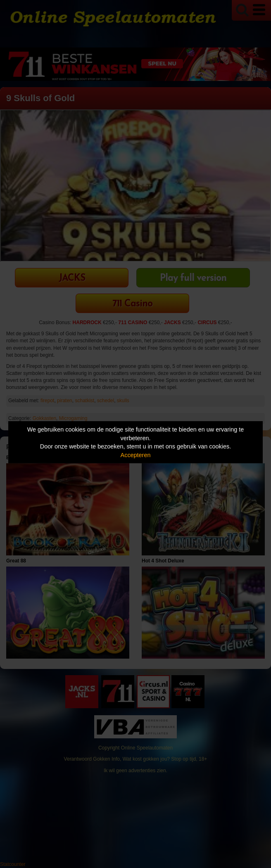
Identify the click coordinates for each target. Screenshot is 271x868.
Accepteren (136, 455)
